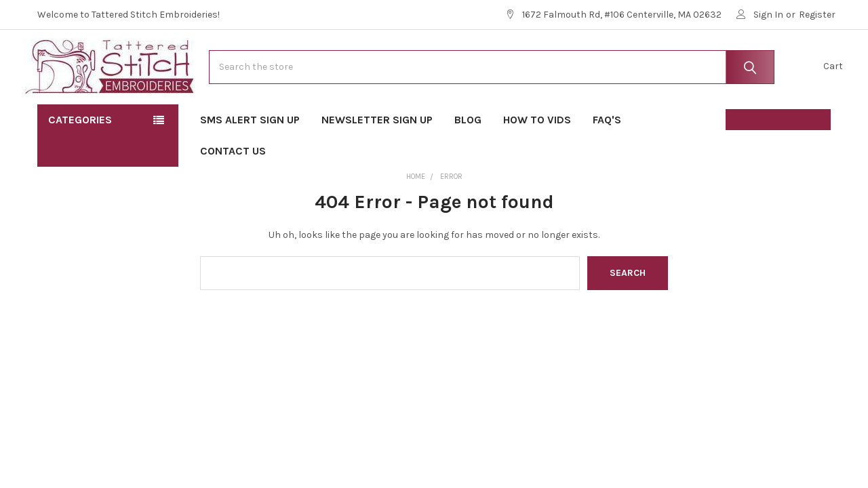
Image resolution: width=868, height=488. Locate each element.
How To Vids (537, 156)
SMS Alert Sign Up (250, 156)
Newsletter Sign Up (377, 156)
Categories (80, 156)
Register (817, 15)
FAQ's (611, 156)
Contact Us (233, 187)
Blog (468, 156)
